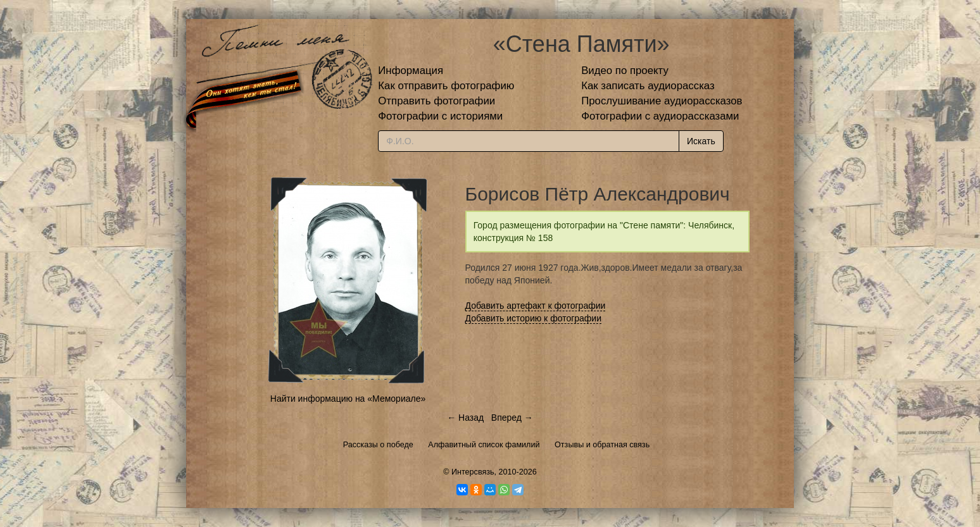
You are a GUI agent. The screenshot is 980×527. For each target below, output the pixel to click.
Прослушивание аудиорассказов (662, 101)
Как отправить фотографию (446, 86)
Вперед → (512, 418)
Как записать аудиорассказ (648, 86)
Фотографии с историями (440, 116)
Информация (411, 71)
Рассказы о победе (378, 445)
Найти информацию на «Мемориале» (348, 399)
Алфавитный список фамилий (484, 445)
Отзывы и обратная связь (602, 445)
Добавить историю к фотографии (534, 318)
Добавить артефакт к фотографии (536, 306)
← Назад (465, 418)
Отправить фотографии (437, 101)
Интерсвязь (473, 472)
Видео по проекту (625, 71)
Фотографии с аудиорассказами (660, 116)
